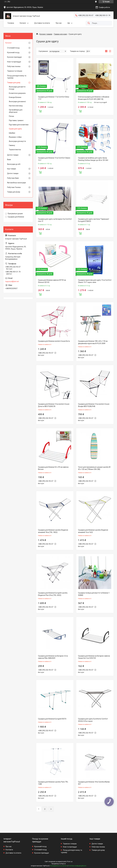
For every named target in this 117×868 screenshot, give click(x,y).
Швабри (12, 133)
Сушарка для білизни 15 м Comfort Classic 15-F (54, 159)
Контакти (9, 850)
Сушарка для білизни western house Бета (54, 341)
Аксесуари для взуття (17, 141)
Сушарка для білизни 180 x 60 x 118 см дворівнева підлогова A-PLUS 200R (93, 342)
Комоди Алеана (15, 97)
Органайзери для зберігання (16, 111)
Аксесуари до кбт (14, 164)
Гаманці (12, 145)
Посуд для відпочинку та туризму (17, 77)
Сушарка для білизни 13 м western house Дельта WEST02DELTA (54, 405)
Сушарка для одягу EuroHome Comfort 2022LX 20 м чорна (93, 720)
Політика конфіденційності (77, 866)
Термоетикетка (15, 150)
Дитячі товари (13, 155)
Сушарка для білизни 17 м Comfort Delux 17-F (54, 98)
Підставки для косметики (19, 125)
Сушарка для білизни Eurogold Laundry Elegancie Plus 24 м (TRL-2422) (53, 594)
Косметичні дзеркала (17, 93)
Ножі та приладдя (14, 62)
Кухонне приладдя (14, 57)
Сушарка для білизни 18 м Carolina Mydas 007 (94, 783)
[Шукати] (89, 23)
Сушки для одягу (15, 129)
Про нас (59, 23)
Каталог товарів (46, 34)
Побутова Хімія (13, 178)
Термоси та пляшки (15, 71)
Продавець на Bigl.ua (59, 864)
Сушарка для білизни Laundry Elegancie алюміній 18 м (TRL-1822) (53, 531)
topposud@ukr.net (12, 281)
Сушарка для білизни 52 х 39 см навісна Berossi (53, 468)
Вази (9, 159)
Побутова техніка (14, 66)
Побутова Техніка (14, 187)
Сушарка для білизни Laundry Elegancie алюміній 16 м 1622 (93, 531)
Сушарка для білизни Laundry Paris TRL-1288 (53, 783)
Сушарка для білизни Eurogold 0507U (52, 719)
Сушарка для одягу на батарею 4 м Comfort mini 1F (55, 220)
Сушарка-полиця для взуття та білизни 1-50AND (94, 594)
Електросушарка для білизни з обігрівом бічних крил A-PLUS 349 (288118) (94, 98)
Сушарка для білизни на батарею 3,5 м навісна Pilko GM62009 (53, 657)
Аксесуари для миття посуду (17, 88)
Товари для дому (60, 34)
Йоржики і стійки (15, 137)
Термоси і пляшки (70, 844)
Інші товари (12, 169)
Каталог (23, 23)
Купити (40, 111)
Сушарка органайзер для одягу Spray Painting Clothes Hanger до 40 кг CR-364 (93, 159)
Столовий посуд (13, 48)
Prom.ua (70, 862)
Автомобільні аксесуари (16, 183)
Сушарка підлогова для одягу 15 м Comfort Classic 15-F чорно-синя (95, 281)
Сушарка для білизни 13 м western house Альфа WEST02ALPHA (94, 405)
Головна (11, 23)
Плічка (11, 116)
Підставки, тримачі (16, 120)
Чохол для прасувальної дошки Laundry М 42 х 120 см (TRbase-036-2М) (94, 468)
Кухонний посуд (13, 53)
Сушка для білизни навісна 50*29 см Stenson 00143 (52, 281)
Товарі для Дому (14, 192)
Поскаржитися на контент (59, 866)
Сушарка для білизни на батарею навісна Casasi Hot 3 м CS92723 (94, 657)
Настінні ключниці (16, 106)
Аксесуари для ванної (17, 101)
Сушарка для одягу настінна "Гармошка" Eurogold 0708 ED (94, 220)
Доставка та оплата (42, 23)
